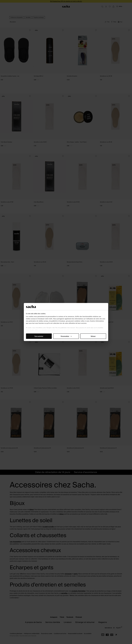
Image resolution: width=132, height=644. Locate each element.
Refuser (93, 336)
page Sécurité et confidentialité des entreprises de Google (79, 330)
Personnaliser (66, 336)
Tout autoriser (39, 336)
